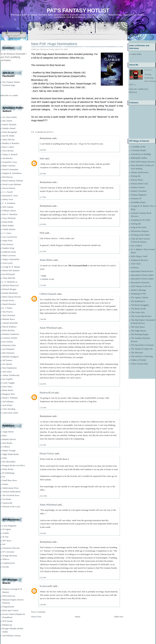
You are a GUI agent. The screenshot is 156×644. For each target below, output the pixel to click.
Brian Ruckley (8, 330)
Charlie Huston (9, 229)
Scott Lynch (7, 263)
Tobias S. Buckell (10, 154)
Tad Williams (8, 402)
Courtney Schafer (10, 338)
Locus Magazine (9, 526)
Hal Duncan (7, 177)
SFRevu (6, 559)
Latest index (136, 54)
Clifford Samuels (48, 294)
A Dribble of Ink (47, 279)
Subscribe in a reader (9, 95)
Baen (5, 435)
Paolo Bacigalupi (10, 132)
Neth (42, 233)
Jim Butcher (7, 158)
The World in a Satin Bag (142, 356)
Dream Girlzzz (47, 453)
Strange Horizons (10, 556)
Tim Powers (7, 312)
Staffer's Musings (139, 290)
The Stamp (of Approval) (142, 349)
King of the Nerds (139, 227)
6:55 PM (43, 578)
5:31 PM (43, 285)
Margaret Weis (9, 394)
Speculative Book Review (142, 271)
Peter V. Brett (8, 147)
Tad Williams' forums (11, 636)
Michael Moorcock (10, 285)
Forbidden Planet (138, 202)
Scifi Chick (136, 264)
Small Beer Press (10, 480)
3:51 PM (43, 445)
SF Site (5, 537)
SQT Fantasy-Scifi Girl (141, 286)
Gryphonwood (8, 563)
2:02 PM (43, 533)
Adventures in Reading (141, 154)
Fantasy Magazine (139, 195)
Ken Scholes (8, 342)
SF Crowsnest (8, 552)
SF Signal (6, 529)
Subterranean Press (10, 488)
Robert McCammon (11, 270)
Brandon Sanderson (11, 334)
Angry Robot (8, 432)
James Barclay (8, 139)
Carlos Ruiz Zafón (10, 413)
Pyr (4, 477)
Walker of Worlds (139, 360)
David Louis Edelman (12, 184)
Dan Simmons (8, 353)
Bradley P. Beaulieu (11, 143)
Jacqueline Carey (10, 162)
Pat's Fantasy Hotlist (78, 10)
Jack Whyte (7, 405)
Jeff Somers (7, 360)
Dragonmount (8, 607)
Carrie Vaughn (8, 383)
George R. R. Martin (11, 267)
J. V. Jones (7, 233)
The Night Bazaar (139, 331)
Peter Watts (7, 387)
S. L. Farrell (7, 192)
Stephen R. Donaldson (12, 173)
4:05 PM (43, 174)
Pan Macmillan (9, 462)
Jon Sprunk (7, 364)
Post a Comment (38, 612)
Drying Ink (136, 176)
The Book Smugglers (140, 305)
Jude (42, 158)
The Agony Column (139, 297)
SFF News (7, 541)
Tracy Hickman (9, 218)
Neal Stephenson (10, 368)
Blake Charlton (9, 166)
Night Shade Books (11, 454)
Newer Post (36, 617)
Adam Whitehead (48, 328)
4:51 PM (43, 251)
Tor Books (7, 499)
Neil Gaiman (8, 207)
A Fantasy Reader (139, 150)
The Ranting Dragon (140, 334)
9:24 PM (43, 384)
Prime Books (8, 469)
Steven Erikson (9, 188)
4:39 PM (43, 224)
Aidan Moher (46, 260)
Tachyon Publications (11, 492)
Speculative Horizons (140, 282)
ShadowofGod (47, 393)
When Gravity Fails (139, 364)
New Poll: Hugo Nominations (54, 44)
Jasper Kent (7, 240)
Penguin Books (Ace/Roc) (13, 465)
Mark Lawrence (9, 255)
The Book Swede (138, 309)
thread (110, 109)
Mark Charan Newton (12, 297)
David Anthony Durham (13, 181)
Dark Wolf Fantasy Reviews (143, 162)
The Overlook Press (11, 495)
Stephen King (8, 248)
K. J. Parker (7, 308)
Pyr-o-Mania (136, 246)
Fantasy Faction (138, 187)
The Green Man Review (141, 316)
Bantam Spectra (9, 439)
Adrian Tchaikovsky (11, 375)
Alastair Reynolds (10, 323)
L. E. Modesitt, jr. (10, 282)
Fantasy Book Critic (140, 184)
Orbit (5, 458)
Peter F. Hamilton (10, 214)
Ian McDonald (8, 274)
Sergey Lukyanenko (11, 259)
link (82, 58)
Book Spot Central (10, 610)
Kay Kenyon (8, 244)
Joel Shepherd (8, 349)
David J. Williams (10, 398)
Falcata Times (137, 180)
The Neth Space (138, 327)
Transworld (7, 503)
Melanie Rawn (9, 319)
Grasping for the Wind (141, 220)
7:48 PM (43, 319)
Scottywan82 (46, 586)
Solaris (5, 484)
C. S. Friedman (9, 203)
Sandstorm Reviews (140, 260)
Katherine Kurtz (9, 252)
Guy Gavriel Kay (10, 237)
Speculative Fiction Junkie (142, 275)
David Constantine (10, 169)
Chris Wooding (9, 409)
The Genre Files (138, 312)
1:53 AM (43, 408)
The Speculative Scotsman (142, 345)
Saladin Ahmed (9, 128)
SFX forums (8, 621)
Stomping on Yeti (139, 294)
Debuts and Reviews (140, 172)
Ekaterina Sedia (9, 345)
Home (78, 617)
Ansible (6, 533)
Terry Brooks (8, 151)
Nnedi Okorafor (9, 304)
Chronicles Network (11, 548)
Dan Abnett (7, 121)
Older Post (119, 617)
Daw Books (7, 443)
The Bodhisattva (138, 301)
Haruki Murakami (10, 293)
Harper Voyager (9, 450)
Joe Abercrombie (10, 117)
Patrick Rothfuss (9, 327)
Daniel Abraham (9, 124)
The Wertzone (137, 353)
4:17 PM (43, 197)
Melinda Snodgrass (11, 357)
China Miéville (9, 278)
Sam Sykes (7, 372)
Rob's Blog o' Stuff (139, 256)
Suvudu (6, 567)
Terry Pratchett (9, 315)
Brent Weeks (8, 390)
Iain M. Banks (8, 136)
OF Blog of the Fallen (140, 235)
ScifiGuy (135, 267)
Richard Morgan (9, 289)
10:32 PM (43, 496)
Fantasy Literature (139, 191)
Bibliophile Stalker (139, 158)
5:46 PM (43, 605)
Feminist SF (136, 199)
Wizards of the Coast (11, 507)
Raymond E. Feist (10, 196)
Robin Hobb (8, 222)
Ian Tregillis (7, 379)
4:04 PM (43, 150)
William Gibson (9, 211)
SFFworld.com (9, 596)
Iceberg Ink (136, 224)
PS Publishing (8, 473)
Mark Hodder (8, 225)
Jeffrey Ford (8, 199)
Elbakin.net (7, 625)
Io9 (4, 544)
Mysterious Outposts (140, 231)
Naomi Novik (8, 300)
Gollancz (6, 447)
